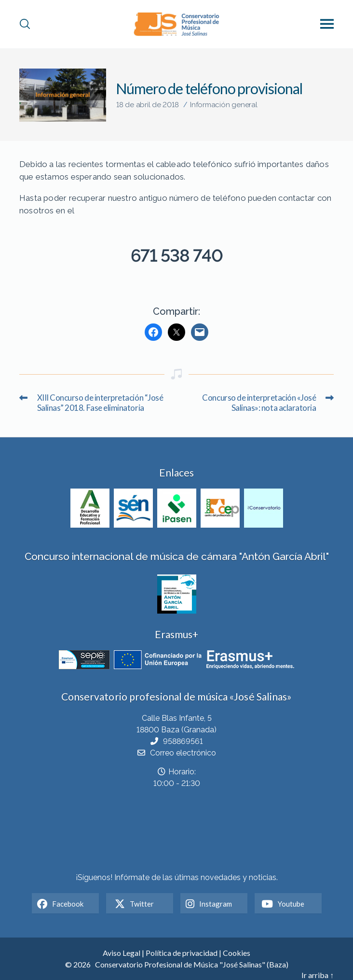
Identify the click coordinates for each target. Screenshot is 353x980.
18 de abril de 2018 (148, 105)
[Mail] (200, 332)
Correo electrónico (183, 753)
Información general (224, 105)
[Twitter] (176, 332)
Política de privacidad (182, 953)
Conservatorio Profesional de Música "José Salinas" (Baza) (192, 964)
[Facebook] (153, 332)
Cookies (237, 953)
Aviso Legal (122, 953)
